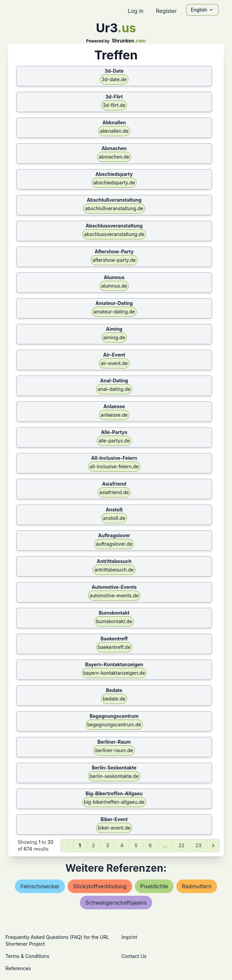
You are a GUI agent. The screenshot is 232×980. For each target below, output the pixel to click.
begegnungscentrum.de (114, 724)
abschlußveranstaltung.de (114, 208)
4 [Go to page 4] (122, 845)
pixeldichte (154, 886)
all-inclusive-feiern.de (114, 466)
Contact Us (134, 956)
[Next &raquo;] (213, 846)
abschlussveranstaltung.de (114, 234)
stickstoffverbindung (100, 886)
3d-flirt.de (114, 105)
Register (166, 11)
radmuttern (197, 886)
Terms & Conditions (27, 956)
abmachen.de (114, 157)
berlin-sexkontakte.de (114, 776)
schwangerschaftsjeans (116, 903)
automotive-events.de (114, 595)
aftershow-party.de (114, 260)
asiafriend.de (114, 492)
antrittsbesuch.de (114, 570)
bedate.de (114, 699)
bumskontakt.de (114, 621)
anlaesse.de (114, 415)
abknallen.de (114, 131)
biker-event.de (114, 828)
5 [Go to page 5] (136, 845)
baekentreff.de (114, 647)
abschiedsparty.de (114, 183)
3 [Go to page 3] (108, 845)
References (18, 968)
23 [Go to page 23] (199, 845)
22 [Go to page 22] (181, 845)
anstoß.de (114, 518)
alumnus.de (114, 286)
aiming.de (114, 337)
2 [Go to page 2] (94, 845)
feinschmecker (40, 886)
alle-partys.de (114, 441)
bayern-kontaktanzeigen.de (114, 673)
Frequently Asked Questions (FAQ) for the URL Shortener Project (57, 940)
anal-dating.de (114, 389)
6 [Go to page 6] (150, 845)
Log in (136, 11)
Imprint (129, 937)
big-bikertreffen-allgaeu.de (114, 802)
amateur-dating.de (114, 312)
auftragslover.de (114, 544)
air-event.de (114, 363)
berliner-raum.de (114, 750)
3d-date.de (114, 79)
